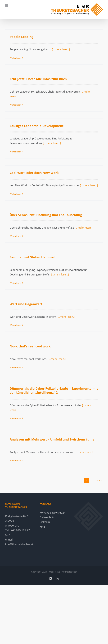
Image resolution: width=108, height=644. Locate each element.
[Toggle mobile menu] (7, 6)
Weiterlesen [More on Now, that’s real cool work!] (15, 367)
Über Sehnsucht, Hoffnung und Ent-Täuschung (46, 215)
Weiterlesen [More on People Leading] (15, 58)
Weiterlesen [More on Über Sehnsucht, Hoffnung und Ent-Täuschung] (15, 236)
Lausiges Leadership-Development (37, 126)
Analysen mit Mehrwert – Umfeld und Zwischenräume (52, 439)
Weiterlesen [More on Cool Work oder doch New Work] (15, 194)
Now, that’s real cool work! (31, 346)
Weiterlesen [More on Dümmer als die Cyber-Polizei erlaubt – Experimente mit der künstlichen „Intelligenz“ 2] (15, 418)
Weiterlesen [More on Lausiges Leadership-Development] (15, 152)
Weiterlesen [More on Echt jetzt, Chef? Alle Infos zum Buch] (15, 105)
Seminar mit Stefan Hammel (32, 257)
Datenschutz (47, 517)
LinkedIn (45, 522)
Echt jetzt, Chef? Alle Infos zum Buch (38, 79)
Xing (42, 527)
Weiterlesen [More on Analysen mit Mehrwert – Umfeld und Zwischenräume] (15, 461)
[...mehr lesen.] (61, 49)
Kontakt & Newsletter (52, 513)
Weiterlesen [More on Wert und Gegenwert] (15, 325)
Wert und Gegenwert (26, 304)
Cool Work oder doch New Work (34, 173)
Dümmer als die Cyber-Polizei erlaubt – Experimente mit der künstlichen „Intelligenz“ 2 (54, 390)
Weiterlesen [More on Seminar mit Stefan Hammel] (15, 283)
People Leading (22, 37)
